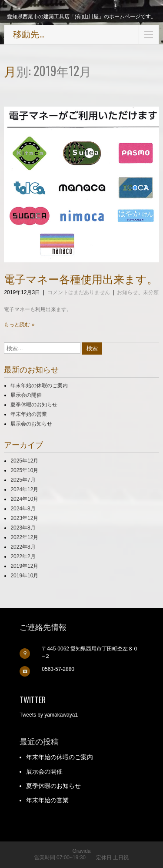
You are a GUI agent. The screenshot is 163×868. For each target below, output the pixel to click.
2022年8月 (23, 547)
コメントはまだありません (79, 292)
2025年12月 (24, 461)
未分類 (151, 292)
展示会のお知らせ (31, 424)
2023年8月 (23, 528)
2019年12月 (24, 566)
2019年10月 (24, 576)
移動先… (29, 34)
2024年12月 (24, 489)
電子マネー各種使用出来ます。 (81, 278)
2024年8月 (23, 509)
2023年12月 (24, 518)
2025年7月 (23, 480)
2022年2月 (23, 556)
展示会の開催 (26, 395)
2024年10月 (24, 499)
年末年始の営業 (29, 414)
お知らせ (127, 292)
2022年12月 (24, 537)
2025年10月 (24, 470)
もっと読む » (19, 325)
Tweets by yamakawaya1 (49, 715)
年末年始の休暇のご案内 (39, 385)
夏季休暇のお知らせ (34, 405)
